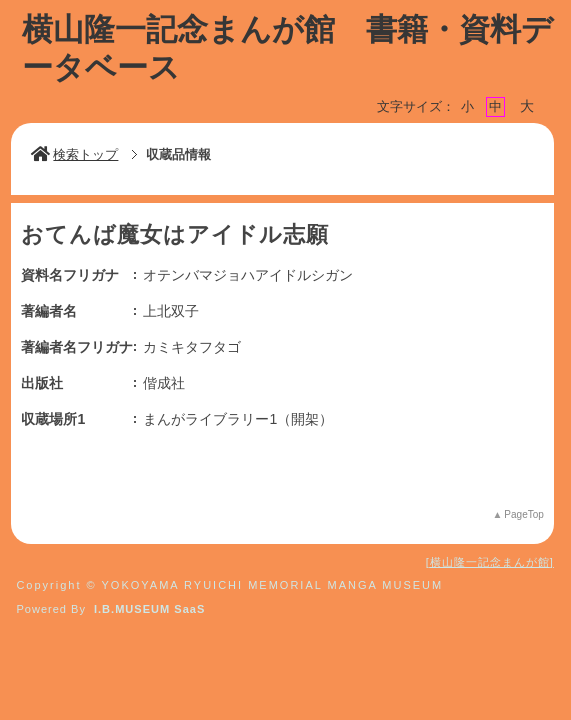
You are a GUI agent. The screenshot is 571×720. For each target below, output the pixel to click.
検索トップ (74, 154)
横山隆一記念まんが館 (490, 562)
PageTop (523, 514)
